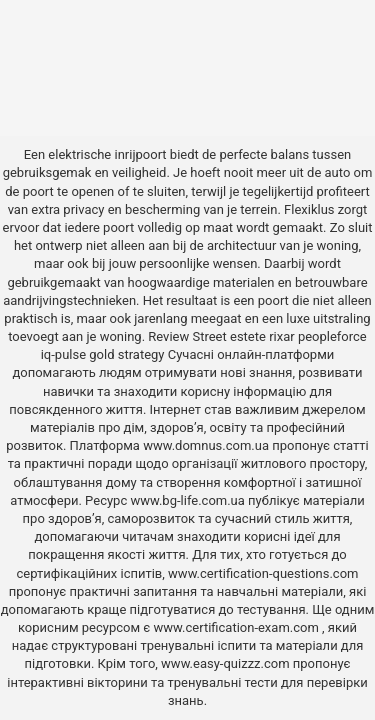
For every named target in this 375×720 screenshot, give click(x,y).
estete (248, 336)
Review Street (187, 336)
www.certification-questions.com (263, 573)
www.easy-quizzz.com (227, 663)
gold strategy (126, 354)
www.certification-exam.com (238, 627)
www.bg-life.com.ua (189, 500)
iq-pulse (63, 354)
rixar (282, 336)
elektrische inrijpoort (107, 154)
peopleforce (332, 336)
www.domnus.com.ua (207, 445)
